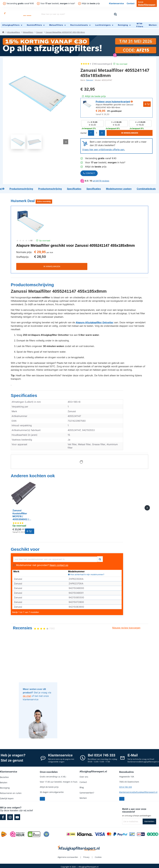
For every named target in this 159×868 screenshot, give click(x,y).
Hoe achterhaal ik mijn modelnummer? (86, 573)
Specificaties (24, 394)
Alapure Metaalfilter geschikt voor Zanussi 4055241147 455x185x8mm (75, 244)
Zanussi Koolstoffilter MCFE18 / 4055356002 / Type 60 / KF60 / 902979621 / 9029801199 (22, 514)
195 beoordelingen (102, 62)
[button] (131, 132)
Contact (89, 172)
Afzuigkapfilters (14, 31)
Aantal (83, 132)
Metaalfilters (28, 31)
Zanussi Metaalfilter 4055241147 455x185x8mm (65, 31)
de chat (27, 695)
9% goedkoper (115, 109)
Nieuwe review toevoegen (126, 627)
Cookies (98, 856)
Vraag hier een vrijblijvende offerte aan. (104, 148)
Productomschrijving (32, 284)
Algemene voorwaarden (68, 856)
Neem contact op (59, 564)
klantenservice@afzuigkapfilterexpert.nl (138, 791)
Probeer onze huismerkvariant (113, 100)
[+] (105, 132)
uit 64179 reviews (148, 53)
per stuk (50, 251)
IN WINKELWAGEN (52, 265)
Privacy (86, 856)
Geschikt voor (25, 548)
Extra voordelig (44, 200)
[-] (92, 132)
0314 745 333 (126, 786)
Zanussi (39, 31)
